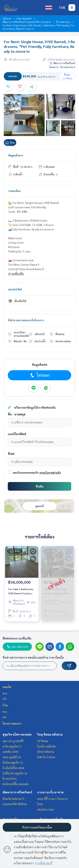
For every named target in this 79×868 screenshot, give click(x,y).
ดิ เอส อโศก (10, 778)
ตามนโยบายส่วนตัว (50, 473)
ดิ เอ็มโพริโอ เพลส (13, 768)
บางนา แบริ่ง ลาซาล (50, 792)
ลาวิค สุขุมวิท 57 (12, 746)
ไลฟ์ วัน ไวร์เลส (46, 757)
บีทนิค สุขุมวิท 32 (13, 762)
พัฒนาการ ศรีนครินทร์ (17, 792)
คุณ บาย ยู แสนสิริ (13, 741)
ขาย (5, 693)
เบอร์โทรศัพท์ (17, 434)
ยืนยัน (40, 486)
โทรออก (39, 375)
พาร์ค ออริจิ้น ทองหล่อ (16, 784)
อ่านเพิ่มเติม (16, 273)
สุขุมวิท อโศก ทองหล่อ (17, 734)
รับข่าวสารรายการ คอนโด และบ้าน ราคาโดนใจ (33, 657)
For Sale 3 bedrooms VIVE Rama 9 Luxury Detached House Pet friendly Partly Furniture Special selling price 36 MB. (21, 591)
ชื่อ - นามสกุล (17, 414)
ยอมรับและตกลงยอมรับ (26, 473)
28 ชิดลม (43, 741)
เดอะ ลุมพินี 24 (12, 757)
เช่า (5, 699)
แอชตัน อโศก (11, 752)
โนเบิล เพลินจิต (46, 746)
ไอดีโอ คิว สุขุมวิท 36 (15, 773)
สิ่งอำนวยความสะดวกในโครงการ (26, 320)
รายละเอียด (14, 191)
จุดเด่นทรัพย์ (15, 289)
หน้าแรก (7, 18)
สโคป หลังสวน (46, 752)
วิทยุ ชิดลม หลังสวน (50, 734)
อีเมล (11, 453)
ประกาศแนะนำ (24, 18)
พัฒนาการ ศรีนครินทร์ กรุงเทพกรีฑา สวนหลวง (27, 22)
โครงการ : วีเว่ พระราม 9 (62, 67)
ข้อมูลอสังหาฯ (16, 155)
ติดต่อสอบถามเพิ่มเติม (17, 638)
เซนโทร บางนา (46, 809)
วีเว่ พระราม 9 (63, 22)
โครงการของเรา (12, 723)
